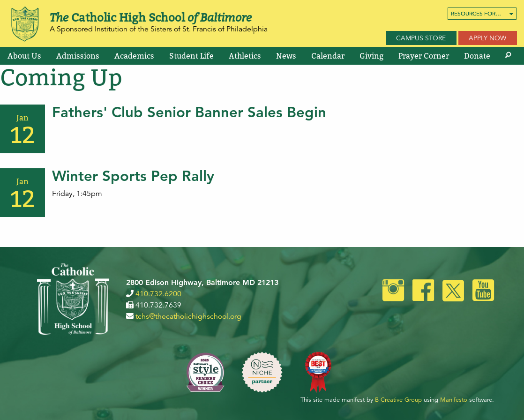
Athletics (245, 56)
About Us (24, 56)
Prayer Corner (424, 56)
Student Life (191, 56)
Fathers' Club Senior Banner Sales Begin (189, 112)
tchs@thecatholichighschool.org (188, 316)
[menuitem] (482, 14)
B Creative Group (398, 400)
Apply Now (487, 38)
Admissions (78, 56)
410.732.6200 (158, 294)
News (286, 56)
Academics (134, 56)
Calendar (328, 56)
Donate (477, 56)
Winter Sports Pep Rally (133, 176)
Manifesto (454, 400)
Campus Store (421, 38)
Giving (371, 56)
